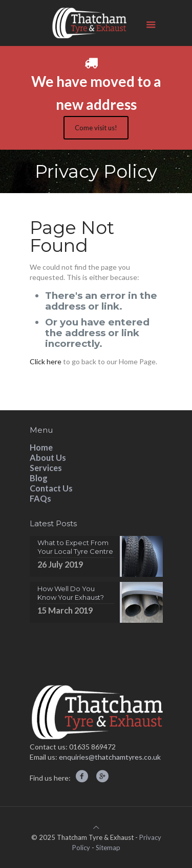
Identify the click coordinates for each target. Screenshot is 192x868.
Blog (39, 478)
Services (46, 468)
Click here (46, 361)
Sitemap (108, 848)
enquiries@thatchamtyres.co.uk (110, 757)
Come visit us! (96, 128)
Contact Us (51, 488)
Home (41, 447)
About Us (48, 458)
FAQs (40, 498)
